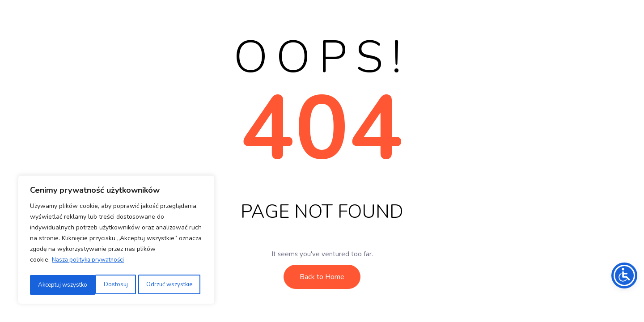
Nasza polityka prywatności (91, 262)
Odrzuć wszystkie (102, 285)
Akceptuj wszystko (170, 285)
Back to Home (322, 277)
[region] (116, 241)
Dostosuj (49, 285)
